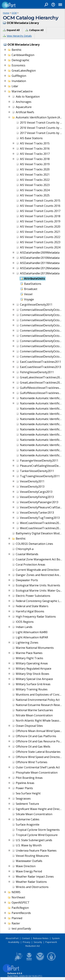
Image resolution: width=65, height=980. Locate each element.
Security (38, 942)
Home (6, 13)
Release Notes (41, 938)
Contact (26, 938)
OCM (14, 13)
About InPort (12, 938)
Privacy (27, 942)
